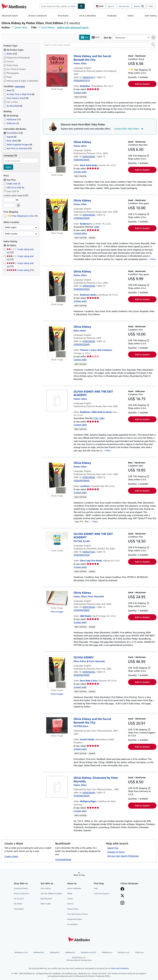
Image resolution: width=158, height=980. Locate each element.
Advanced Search (10, 16)
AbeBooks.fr (55, 953)
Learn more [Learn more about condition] (20, 86)
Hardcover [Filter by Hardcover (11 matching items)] (12, 119)
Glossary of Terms (116, 852)
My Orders (18, 904)
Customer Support (101, 894)
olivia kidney (48, 27)
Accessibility (72, 924)
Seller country (11, 234)
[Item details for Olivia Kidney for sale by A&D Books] (57, 598)
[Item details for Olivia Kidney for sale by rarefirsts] (57, 477)
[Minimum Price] (9, 200)
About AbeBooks (74, 888)
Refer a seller (46, 904)
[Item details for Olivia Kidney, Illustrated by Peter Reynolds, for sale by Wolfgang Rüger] (57, 787)
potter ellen (21, 27)
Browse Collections (38, 16)
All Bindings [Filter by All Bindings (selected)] (11, 115)
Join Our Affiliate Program (51, 894)
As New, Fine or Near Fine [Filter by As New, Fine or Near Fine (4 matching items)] (19, 94)
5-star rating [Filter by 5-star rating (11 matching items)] (20, 270)
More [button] (153, 259)
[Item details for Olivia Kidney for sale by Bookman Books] (57, 286)
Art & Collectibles (88, 16)
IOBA (97, 227)
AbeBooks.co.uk (21, 953)
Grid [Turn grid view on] (96, 37)
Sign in (111, 6)
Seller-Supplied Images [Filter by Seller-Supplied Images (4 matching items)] (18, 145)
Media (70, 894)
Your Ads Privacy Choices (77, 914)
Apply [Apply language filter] (8, 167)
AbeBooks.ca (107, 953)
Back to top (79, 875)
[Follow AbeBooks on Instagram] (122, 903)
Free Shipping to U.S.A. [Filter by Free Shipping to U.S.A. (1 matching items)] (20, 216)
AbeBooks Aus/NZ (88, 953)
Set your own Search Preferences (123, 856)
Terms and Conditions (120, 968)
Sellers (131, 16)
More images (57, 612)
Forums (70, 904)
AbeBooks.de (39, 953)
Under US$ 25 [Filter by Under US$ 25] (12, 184)
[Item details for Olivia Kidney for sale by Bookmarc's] (57, 215)
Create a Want (11, 856)
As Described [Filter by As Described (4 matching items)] (13, 106)
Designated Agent (75, 919)
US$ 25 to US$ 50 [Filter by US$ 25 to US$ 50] (14, 187)
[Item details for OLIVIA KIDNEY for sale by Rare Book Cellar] (57, 672)
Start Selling (151, 16)
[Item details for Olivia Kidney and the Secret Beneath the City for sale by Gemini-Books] (57, 725)
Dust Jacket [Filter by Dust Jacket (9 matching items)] (12, 141)
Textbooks (112, 16)
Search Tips (113, 848)
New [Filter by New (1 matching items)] (9, 90)
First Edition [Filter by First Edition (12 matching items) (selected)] (13, 133)
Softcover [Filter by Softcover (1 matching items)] (11, 123)
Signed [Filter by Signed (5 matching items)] (10, 137)
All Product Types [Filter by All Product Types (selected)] (14, 50)
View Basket (19, 909)
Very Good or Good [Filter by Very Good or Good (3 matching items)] (16, 98)
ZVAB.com (139, 953)
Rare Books (63, 16)
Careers (70, 899)
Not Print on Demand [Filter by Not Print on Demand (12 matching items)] (18, 148)
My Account (124, 6)
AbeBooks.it (70, 953)
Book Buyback (46, 899)
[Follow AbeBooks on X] (122, 896)
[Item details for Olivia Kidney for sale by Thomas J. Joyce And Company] (57, 341)
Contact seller (80, 92)
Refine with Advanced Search (73, 27)
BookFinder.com (79, 959)
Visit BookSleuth (63, 860)
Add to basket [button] (142, 84)
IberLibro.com (124, 953)
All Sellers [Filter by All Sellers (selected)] (12, 245)
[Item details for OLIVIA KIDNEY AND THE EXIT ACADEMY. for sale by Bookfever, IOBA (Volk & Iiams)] (57, 401)
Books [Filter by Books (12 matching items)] (10, 54)
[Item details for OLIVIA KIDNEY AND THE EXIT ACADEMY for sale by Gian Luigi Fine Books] (57, 540)
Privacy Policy (73, 909)
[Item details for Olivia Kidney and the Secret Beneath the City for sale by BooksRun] (57, 71)
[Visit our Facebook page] (122, 889)
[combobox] (59, 6)
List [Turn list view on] (85, 37)
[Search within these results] (100, 45)
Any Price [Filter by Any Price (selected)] (10, 180)
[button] (153, 45)
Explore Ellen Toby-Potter (129, 129)
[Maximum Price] (9, 206)
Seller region (11, 227)
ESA (96, 418)
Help (151, 6)
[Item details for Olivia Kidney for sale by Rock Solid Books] (57, 157)
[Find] (81, 6)
